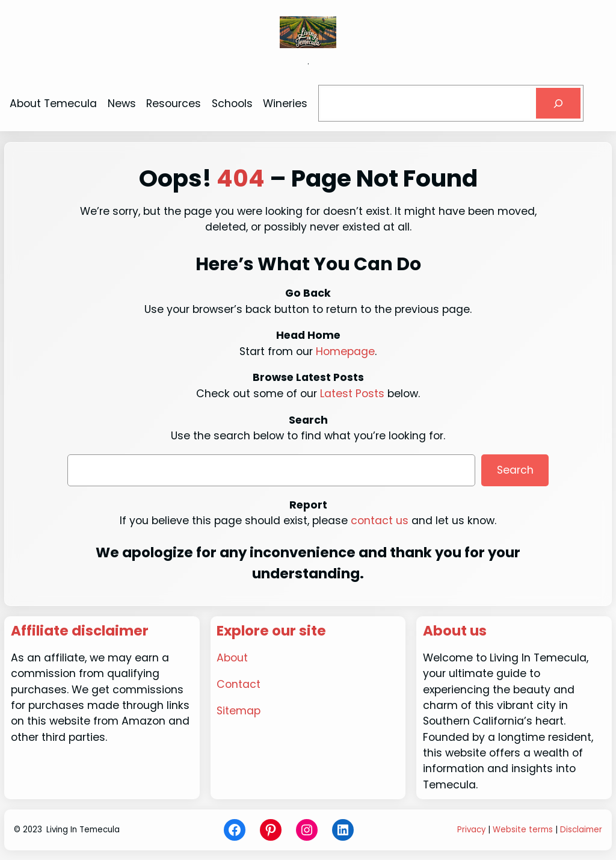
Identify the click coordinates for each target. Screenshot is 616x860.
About (232, 658)
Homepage (345, 351)
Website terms (523, 830)
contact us (380, 521)
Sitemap (239, 711)
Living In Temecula (83, 830)
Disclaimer (581, 830)
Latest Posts (352, 394)
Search (515, 470)
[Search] (559, 103)
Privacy (471, 830)
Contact (239, 684)
